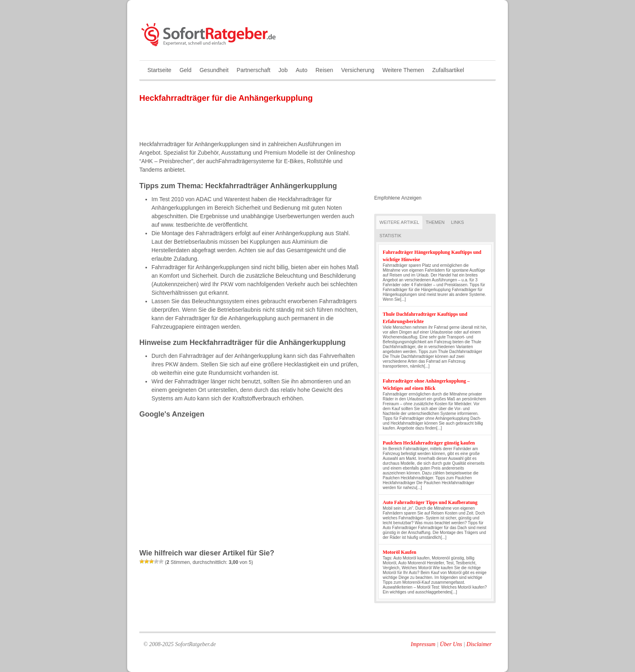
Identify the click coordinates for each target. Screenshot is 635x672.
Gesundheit (214, 70)
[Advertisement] (234, 121)
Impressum (423, 644)
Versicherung (358, 70)
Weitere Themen (403, 70)
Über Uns (451, 644)
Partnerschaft (253, 70)
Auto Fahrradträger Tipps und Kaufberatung (430, 502)
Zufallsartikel (448, 70)
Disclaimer (479, 644)
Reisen (324, 70)
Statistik (390, 236)
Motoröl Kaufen (400, 552)
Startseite (159, 70)
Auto (302, 70)
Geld (185, 70)
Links (458, 222)
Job (283, 70)
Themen (435, 222)
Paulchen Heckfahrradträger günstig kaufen (429, 443)
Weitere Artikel (399, 222)
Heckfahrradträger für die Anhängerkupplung (226, 98)
